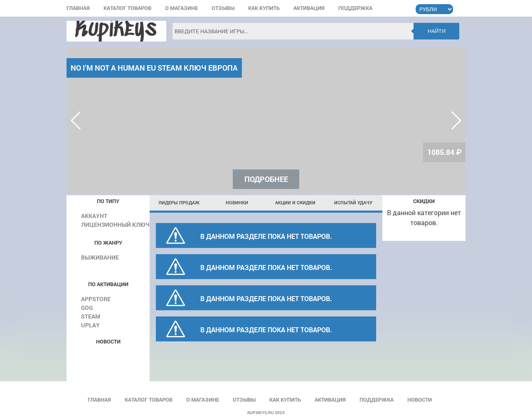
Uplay (90, 325)
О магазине (181, 9)
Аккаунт (94, 216)
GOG (87, 308)
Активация (309, 9)
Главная (78, 9)
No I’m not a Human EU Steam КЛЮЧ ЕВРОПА (154, 68)
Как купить (264, 9)
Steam (91, 316)
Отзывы (223, 9)
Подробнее (266, 179)
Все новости (107, 354)
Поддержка (355, 9)
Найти (437, 31)
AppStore (96, 299)
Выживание (100, 257)
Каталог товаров (127, 9)
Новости (420, 400)
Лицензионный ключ (115, 224)
